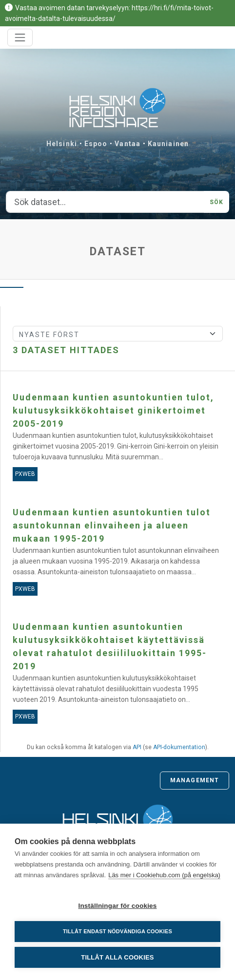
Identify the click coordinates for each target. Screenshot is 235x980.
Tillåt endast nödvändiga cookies (117, 931)
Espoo (96, 144)
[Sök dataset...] (105, 202)
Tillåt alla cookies (117, 957)
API (137, 747)
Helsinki (62, 144)
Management (195, 780)
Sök (216, 202)
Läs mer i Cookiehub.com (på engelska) (164, 875)
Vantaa (127, 144)
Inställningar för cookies (117, 906)
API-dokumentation (179, 747)
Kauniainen (168, 144)
